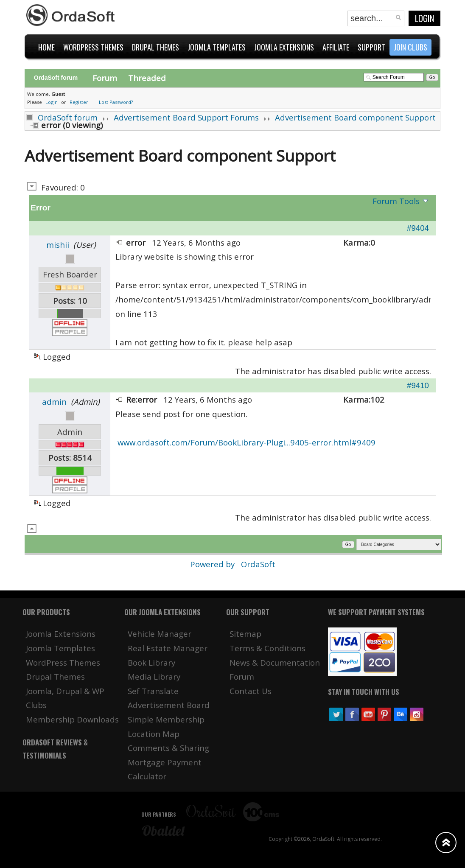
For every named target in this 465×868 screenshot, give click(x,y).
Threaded (147, 78)
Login (424, 18)
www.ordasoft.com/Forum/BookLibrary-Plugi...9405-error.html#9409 (247, 442)
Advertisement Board (169, 705)
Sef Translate (153, 691)
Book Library (151, 662)
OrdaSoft (258, 564)
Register (79, 102)
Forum (105, 78)
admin (54, 402)
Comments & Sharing (168, 748)
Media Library (154, 676)
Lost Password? (116, 102)
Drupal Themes (55, 676)
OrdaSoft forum (68, 117)
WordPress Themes (63, 662)
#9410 (418, 385)
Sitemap (245, 634)
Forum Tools (396, 201)
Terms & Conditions (268, 648)
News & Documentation (275, 662)
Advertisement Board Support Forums (186, 117)
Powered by (213, 564)
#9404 (418, 228)
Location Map (154, 734)
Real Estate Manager (168, 648)
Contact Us (251, 691)
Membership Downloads (72, 719)
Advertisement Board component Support (355, 117)
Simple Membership (166, 719)
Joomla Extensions (61, 634)
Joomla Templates (60, 648)
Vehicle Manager (160, 634)
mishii (58, 245)
